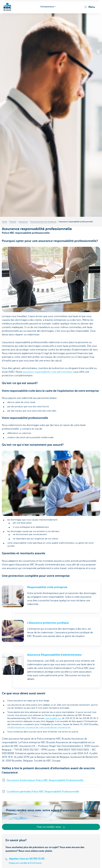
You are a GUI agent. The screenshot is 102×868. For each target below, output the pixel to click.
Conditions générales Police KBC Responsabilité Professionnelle (43, 792)
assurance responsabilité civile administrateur (48, 372)
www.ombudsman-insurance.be (55, 727)
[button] (89, 7)
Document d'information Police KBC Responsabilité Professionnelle (45, 780)
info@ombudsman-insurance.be (23, 727)
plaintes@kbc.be (53, 718)
